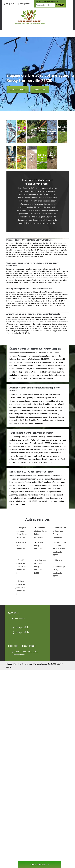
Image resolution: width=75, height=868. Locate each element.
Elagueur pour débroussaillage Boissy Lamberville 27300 (59, 568)
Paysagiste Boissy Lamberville (21, 546)
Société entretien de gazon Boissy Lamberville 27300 (21, 567)
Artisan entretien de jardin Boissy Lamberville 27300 (21, 588)
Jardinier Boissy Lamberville (39, 546)
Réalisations (40, 90)
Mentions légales (40, 664)
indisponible (9, 4)
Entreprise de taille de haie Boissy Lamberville (59, 533)
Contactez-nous (18, 90)
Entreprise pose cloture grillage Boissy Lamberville (21, 533)
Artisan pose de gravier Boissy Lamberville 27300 (40, 567)
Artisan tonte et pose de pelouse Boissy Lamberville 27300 (59, 549)
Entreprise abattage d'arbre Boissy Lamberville (41, 533)
